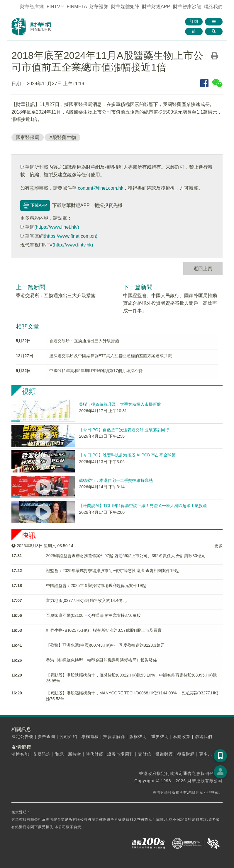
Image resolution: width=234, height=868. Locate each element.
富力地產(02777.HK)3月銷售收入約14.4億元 (86, 600)
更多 (218, 546)
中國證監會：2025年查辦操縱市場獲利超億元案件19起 (96, 585)
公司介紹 (68, 737)
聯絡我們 (213, 7)
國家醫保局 (28, 137)
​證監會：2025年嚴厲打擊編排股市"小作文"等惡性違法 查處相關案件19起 (112, 571)
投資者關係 (114, 737)
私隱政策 (182, 737)
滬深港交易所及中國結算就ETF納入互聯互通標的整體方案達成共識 (111, 356)
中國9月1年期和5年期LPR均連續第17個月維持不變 (96, 371)
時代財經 (94, 754)
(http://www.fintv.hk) (73, 245)
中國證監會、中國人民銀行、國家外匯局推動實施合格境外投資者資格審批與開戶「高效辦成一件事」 (170, 303)
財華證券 (99, 7)
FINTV (53, 7)
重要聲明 (160, 737)
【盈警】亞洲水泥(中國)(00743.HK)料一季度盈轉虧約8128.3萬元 (105, 645)
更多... (206, 754)
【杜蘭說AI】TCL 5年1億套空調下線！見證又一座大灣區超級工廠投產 (143, 506)
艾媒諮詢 (42, 754)
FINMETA (77, 7)
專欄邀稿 (90, 737)
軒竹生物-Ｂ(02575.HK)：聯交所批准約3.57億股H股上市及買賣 (104, 630)
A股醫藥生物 (63, 137)
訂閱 (194, 21)
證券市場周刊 (121, 754)
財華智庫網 (32, 7)
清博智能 (20, 754)
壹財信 (145, 754)
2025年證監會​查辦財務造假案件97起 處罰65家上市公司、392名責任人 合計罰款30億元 (126, 556)
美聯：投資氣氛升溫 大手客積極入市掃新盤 (120, 404)
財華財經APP (156, 7)
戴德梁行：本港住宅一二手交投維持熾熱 (116, 480)
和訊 (60, 754)
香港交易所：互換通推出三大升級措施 (56, 296)
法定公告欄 (22, 737)
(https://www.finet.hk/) (57, 227)
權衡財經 (164, 754)
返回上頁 (203, 269)
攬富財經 (186, 754)
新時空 (75, 754)
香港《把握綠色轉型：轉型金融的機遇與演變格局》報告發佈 (101, 660)
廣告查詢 (46, 737)
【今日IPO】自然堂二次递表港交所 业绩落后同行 (124, 430)
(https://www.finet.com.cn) (71, 236)
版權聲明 (138, 737)
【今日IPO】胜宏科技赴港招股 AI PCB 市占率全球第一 (129, 455)
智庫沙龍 (187, 7)
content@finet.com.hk (100, 188)
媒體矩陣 (125, 7)
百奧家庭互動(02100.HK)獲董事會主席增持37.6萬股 (93, 615)
